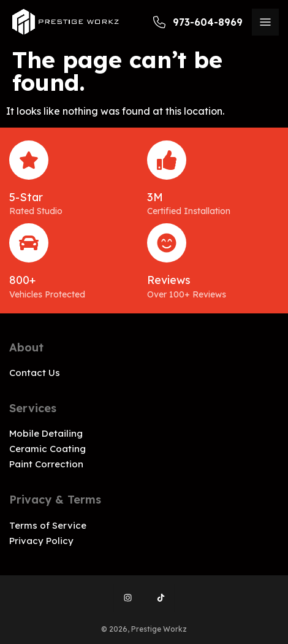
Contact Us (35, 373)
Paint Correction (46, 464)
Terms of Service (48, 525)
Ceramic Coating (47, 449)
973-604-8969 (198, 22)
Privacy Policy (41, 541)
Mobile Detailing (46, 433)
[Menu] (265, 22)
